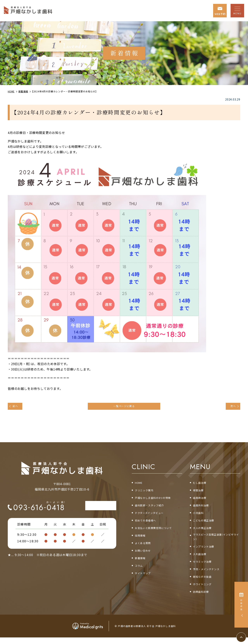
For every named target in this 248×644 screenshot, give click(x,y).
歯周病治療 (201, 500)
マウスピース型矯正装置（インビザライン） (217, 541)
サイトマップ (145, 577)
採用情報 (141, 538)
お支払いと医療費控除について (158, 531)
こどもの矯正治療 (206, 523)
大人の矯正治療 (204, 531)
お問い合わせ (145, 554)
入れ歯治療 (201, 560)
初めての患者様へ (148, 523)
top (246, 635)
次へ (231, 407)
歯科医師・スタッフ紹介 (153, 508)
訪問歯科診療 (203, 598)
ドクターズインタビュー (153, 515)
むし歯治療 (201, 485)
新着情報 (141, 562)
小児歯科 (199, 515)
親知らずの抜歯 (204, 583)
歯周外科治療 (203, 508)
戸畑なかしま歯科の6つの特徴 (157, 500)
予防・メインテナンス (209, 575)
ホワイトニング (204, 590)
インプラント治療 (206, 552)
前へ (17, 407)
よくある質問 (145, 546)
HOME (140, 485)
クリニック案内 (146, 492)
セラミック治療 (204, 567)
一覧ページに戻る (124, 407)
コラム (140, 569)
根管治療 (199, 492)
